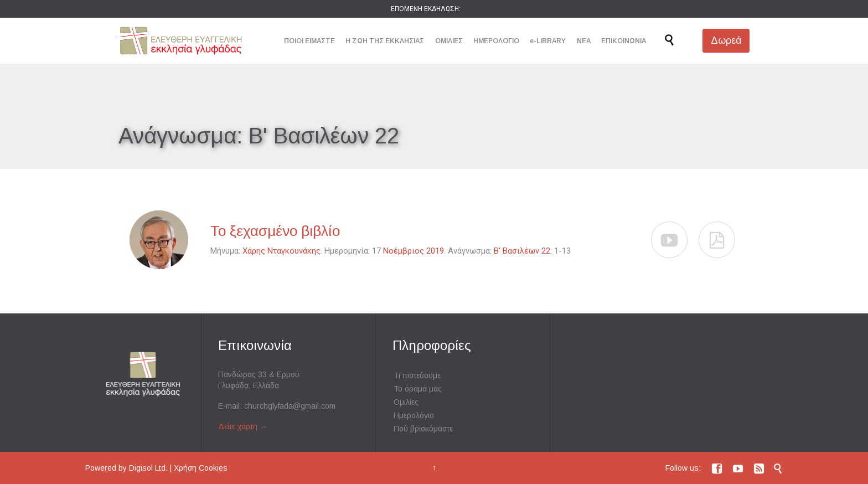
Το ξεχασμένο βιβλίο (275, 231)
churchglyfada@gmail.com (290, 406)
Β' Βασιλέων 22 (522, 251)
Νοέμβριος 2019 (414, 251)
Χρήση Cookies (201, 468)
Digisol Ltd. (148, 468)
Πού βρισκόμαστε (423, 429)
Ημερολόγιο (414, 415)
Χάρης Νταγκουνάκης (281, 251)
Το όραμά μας (418, 389)
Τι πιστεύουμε (417, 375)
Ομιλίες (406, 402)
